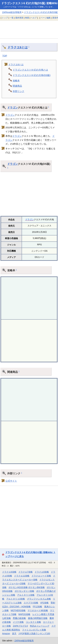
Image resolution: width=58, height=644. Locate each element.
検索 (27, 18)
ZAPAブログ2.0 (20, 626)
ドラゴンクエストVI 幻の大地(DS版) (32, 75)
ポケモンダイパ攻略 (24, 591)
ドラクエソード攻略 (41, 576)
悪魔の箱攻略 (19, 618)
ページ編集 (46, 18)
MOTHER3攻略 (18, 610)
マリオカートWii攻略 (38, 610)
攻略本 (16, 81)
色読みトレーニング (40, 626)
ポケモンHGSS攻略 (18, 587)
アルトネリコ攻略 (26, 595)
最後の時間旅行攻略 (38, 618)
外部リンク (18, 91)
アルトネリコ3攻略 (16, 599)
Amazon (6, 633)
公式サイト (11, 481)
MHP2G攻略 (24, 614)
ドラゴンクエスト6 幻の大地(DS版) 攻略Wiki (29, 3)
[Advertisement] (29, 29)
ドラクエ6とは (18, 47)
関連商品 (17, 86)
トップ (5, 18)
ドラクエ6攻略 (9, 572)
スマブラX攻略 (31, 603)
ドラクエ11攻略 (22, 576)
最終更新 (19, 18)
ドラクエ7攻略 (26, 572)
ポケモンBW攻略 (36, 587)
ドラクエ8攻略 (42, 572)
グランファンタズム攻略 (39, 599)
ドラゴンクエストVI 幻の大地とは (30, 70)
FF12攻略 (37, 607)
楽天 (14, 633)
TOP (5, 56)
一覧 (12, 18)
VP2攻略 (44, 603)
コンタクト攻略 (33, 622)
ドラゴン (13, 108)
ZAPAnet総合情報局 (12, 12)
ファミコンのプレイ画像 (34, 630)
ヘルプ (34, 18)
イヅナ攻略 (18, 622)
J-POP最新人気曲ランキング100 (34, 633)
